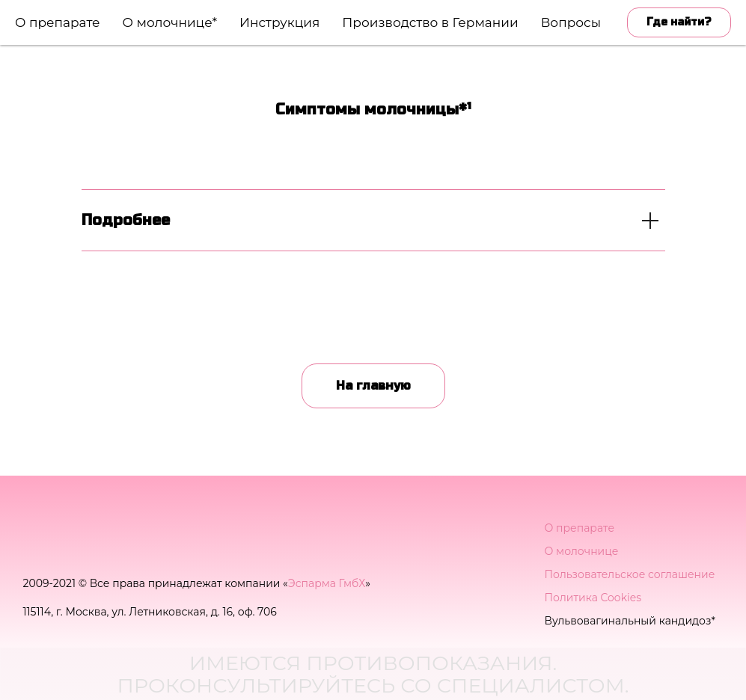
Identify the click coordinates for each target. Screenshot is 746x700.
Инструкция (279, 22)
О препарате (58, 22)
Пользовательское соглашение (630, 574)
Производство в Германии (430, 22)
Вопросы (571, 22)
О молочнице (582, 551)
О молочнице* (170, 22)
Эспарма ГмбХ (327, 583)
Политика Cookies (593, 598)
